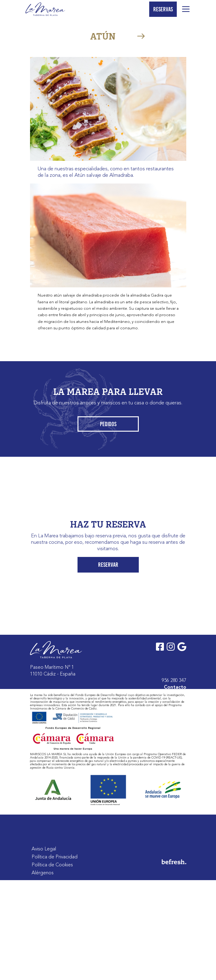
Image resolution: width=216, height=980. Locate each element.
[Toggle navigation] (184, 9)
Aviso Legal (44, 849)
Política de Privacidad (55, 857)
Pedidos (108, 424)
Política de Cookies (52, 865)
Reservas (163, 9)
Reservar (108, 565)
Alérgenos (43, 873)
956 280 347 (174, 681)
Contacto (175, 687)
